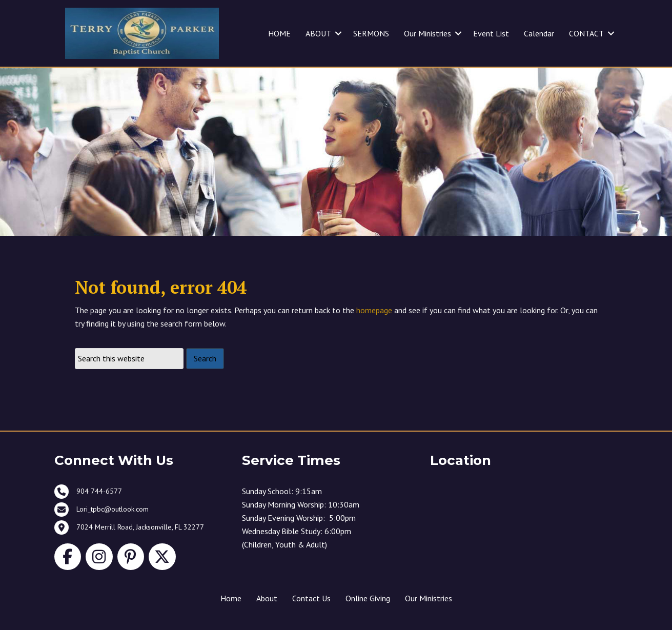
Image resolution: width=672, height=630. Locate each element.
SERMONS (371, 33)
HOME (279, 33)
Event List (491, 33)
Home (231, 598)
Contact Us (311, 598)
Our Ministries (427, 33)
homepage (374, 310)
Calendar (539, 33)
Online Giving (368, 598)
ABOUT (318, 33)
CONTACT (586, 33)
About (267, 598)
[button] (338, 33)
